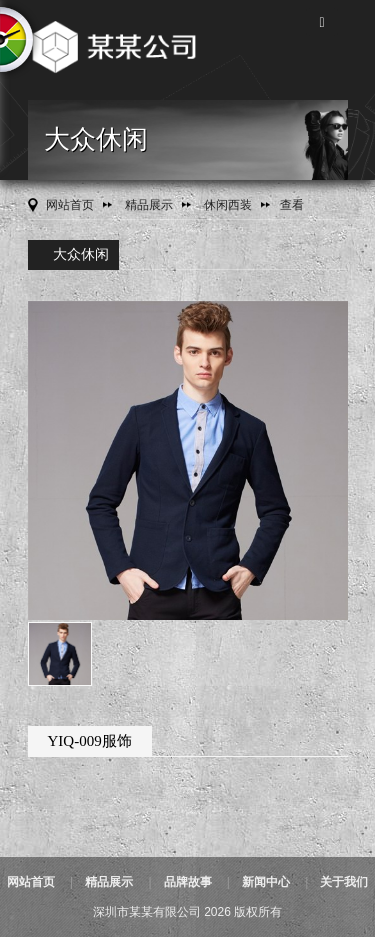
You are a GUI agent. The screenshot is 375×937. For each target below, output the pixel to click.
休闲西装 (228, 205)
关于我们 (344, 882)
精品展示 (149, 205)
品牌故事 (188, 882)
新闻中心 (266, 882)
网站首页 (70, 205)
